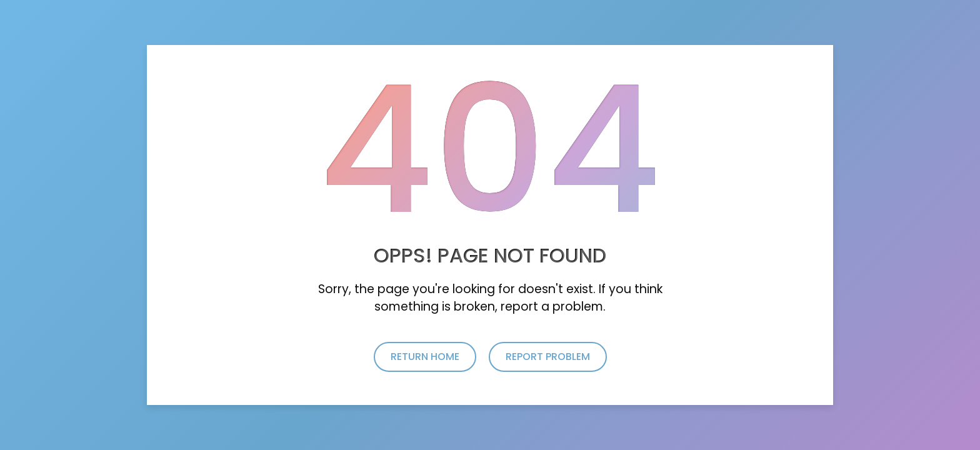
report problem (548, 357)
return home (425, 357)
